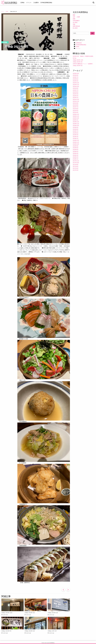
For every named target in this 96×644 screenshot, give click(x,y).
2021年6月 (76, 109)
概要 (74, 15)
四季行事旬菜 (76, 26)
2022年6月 (76, 92)
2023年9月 (76, 75)
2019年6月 (76, 133)
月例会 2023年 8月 (53, 613)
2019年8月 (76, 129)
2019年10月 (76, 125)
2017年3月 (76, 170)
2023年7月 (76, 77)
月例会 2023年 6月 (30, 631)
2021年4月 (76, 112)
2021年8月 (76, 105)
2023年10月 (76, 73)
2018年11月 (76, 142)
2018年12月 (76, 140)
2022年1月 (76, 98)
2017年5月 (76, 168)
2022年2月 (76, 96)
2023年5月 (76, 79)
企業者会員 (79, 43)
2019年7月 (76, 131)
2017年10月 (76, 163)
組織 (74, 19)
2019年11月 (76, 124)
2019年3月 (76, 137)
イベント (29, 3)
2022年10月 (76, 86)
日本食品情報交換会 (46, 3)
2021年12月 (76, 99)
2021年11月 (76, 101)
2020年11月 (76, 116)
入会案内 (36, 3)
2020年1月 (76, 120)
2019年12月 (76, 122)
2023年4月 (76, 81)
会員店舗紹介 (76, 21)
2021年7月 (76, 107)
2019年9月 (76, 127)
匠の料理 (75, 28)
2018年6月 (76, 150)
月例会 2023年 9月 (30, 613)
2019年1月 (76, 138)
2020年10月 (76, 118)
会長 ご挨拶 (76, 17)
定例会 (22, 3)
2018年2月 (76, 157)
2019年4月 (76, 135)
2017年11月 (76, 161)
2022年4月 (76, 94)
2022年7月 (76, 90)
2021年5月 (76, 111)
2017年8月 (76, 165)
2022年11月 (76, 85)
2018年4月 (76, 153)
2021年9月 (76, 103)
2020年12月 (76, 114)
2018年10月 (76, 144)
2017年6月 (76, 166)
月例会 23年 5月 (52, 631)
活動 (74, 24)
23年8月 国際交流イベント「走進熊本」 (83, 64)
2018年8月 (76, 148)
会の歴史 (75, 22)
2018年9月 (76, 146)
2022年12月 (76, 83)
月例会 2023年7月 (6, 631)
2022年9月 (76, 88)
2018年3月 (76, 155)
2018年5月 (76, 152)
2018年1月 (76, 159)
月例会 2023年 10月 (7, 613)
